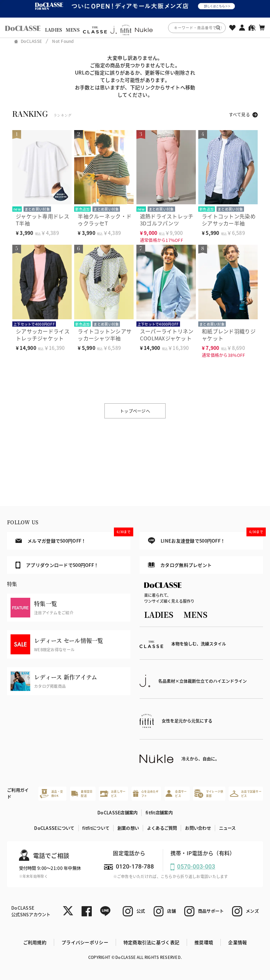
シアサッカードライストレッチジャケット (43, 335)
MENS (73, 30)
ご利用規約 (35, 942)
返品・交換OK (51, 793)
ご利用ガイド (18, 793)
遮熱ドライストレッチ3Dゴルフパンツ (167, 220)
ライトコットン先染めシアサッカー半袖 (229, 220)
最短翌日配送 (82, 793)
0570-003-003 (196, 867)
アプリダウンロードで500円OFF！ (57, 565)
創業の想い (128, 828)
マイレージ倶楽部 (209, 793)
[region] (135, 28)
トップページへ (135, 411)
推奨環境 (204, 942)
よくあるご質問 (162, 828)
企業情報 (237, 942)
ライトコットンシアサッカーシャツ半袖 (105, 335)
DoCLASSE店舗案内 (117, 813)
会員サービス (176, 793)
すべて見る (239, 114)
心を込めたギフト (146, 793)
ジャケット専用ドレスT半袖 (43, 220)
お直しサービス (113, 793)
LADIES (54, 30)
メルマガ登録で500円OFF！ (73, 538)
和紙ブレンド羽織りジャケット (229, 335)
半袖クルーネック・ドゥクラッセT (105, 220)
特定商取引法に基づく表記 (151, 942)
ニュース (227, 828)
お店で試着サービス (246, 793)
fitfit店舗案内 (159, 813)
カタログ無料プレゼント (180, 565)
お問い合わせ (198, 828)
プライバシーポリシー (85, 942)
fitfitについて (96, 828)
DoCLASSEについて (54, 828)
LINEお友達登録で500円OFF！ (205, 538)
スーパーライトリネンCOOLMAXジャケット (167, 335)
